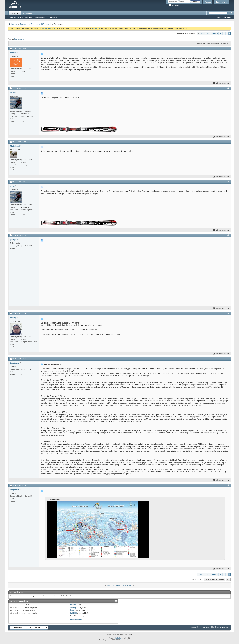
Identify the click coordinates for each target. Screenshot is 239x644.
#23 (228, 142)
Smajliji (73, 608)
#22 (228, 88)
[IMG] (73, 610)
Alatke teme (200, 43)
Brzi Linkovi (51, 17)
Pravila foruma (76, 620)
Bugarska (24, 24)
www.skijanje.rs (212, 627)
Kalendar (28, 17)
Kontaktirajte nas (198, 627)
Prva (215, 34)
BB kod (73, 605)
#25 (228, 235)
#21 (228, 48)
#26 (228, 313)
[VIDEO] (74, 613)
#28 (228, 485)
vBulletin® (118, 638)
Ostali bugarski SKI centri (41, 24)
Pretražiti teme (212, 43)
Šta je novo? (28, 13)
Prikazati (224, 43)
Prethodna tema (113, 585)
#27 (228, 358)
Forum (15, 13)
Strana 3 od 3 (205, 33)
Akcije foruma (38, 17)
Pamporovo (19, 39)
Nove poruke (14, 17)
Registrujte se (222, 2)
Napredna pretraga (224, 17)
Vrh (228, 579)
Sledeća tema (127, 585)
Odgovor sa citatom (221, 83)
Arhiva (222, 627)
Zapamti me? (175, 5)
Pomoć (208, 2)
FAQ (22, 17)
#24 (228, 181)
